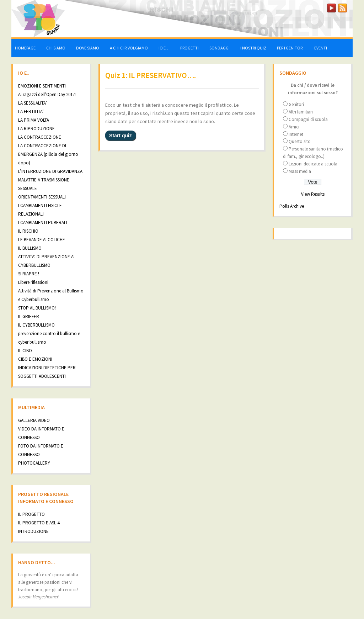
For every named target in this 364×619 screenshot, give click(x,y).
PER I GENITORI (290, 48)
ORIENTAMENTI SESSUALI (42, 197)
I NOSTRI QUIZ (253, 48)
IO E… (164, 48)
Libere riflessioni (33, 282)
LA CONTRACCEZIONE (40, 137)
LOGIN (314, 7)
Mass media (300, 171)
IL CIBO (25, 351)
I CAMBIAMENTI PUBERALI (43, 223)
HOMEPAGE (25, 48)
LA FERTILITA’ (31, 112)
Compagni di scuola (308, 119)
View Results (313, 194)
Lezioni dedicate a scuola (313, 164)
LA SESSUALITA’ (33, 103)
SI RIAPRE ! (29, 274)
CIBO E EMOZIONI (35, 359)
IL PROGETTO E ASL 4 (39, 523)
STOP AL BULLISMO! (37, 308)
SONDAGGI (220, 48)
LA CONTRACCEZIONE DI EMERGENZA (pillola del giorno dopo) (48, 154)
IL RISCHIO (28, 231)
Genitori (296, 104)
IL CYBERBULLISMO (36, 325)
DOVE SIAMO (88, 48)
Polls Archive (292, 206)
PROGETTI (189, 48)
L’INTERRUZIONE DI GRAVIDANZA (50, 171)
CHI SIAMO (56, 48)
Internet (296, 134)
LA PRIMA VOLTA (34, 120)
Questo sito (300, 141)
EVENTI (321, 48)
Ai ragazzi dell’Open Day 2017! (47, 94)
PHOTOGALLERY (34, 463)
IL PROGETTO (31, 514)
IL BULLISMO (30, 248)
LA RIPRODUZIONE (36, 129)
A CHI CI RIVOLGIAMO (129, 48)
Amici (294, 127)
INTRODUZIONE (33, 531)
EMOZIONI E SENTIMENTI (42, 86)
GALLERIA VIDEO (34, 420)
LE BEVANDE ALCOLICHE (42, 240)
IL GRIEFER (29, 316)
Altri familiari (301, 112)
